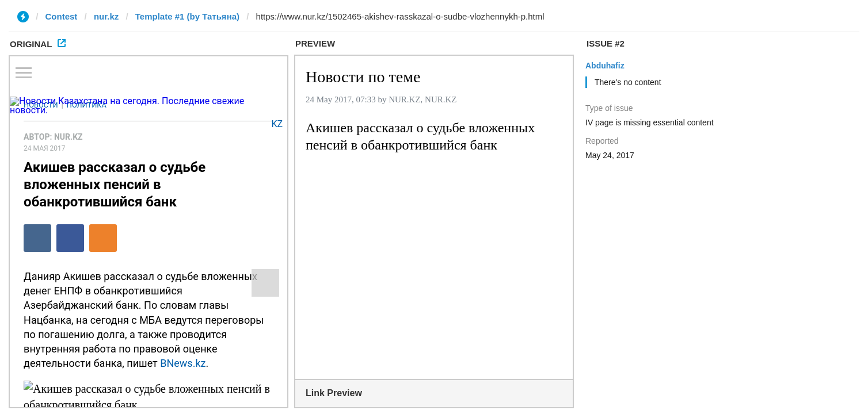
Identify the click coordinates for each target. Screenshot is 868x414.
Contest (62, 16)
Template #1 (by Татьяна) (187, 16)
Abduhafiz (605, 66)
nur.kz (106, 16)
